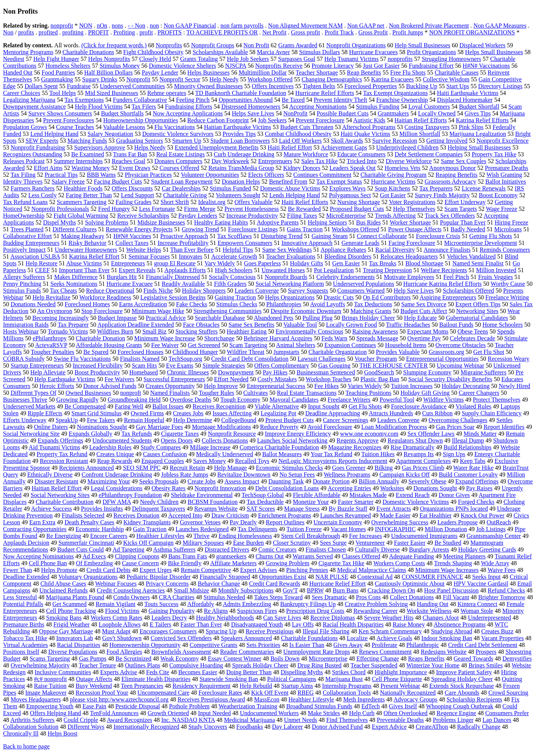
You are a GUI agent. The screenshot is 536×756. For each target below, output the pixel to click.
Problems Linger (453, 720)
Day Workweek (230, 161)
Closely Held (155, 59)
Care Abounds (462, 693)
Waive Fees (502, 570)
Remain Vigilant (115, 604)
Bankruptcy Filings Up (308, 604)
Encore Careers (109, 536)
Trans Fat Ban (130, 154)
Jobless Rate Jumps (184, 475)
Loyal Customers (429, 107)
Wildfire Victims (443, 400)
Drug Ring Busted (319, 665)
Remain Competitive (206, 570)
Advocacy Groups (416, 699)
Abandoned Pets (273, 318)
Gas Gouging (334, 366)
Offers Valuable (253, 202)
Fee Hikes (327, 386)
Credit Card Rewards (274, 584)
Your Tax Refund (331, 454)
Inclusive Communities (63, 672)
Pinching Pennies (307, 570)
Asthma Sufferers (174, 549)
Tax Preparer (73, 325)
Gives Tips (478, 113)
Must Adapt (116, 631)
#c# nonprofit (51, 679)
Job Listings (491, 529)
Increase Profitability (183, 243)
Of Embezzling (95, 563)
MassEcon (267, 699)
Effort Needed (231, 379)
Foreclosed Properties (371, 86)
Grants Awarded (298, 45)
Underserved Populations (363, 284)
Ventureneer (370, 543)
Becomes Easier (198, 672)
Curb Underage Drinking (244, 154)
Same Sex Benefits (251, 325)
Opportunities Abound (246, 100)
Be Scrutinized (134, 659)
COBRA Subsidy (24, 359)
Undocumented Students (122, 440)
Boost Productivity (97, 372)
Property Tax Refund (62, 454)
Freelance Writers (349, 400)
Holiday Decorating (466, 386)
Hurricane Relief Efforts (325, 93)
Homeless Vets (402, 168)
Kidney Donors (302, 168)
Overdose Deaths (191, 400)
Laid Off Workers (301, 141)
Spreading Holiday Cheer (462, 679)
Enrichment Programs (284, 515)
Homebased (144, 372)
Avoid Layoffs (328, 304)
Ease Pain (95, 706)
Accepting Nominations (318, 107)
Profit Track (339, 32)
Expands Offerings (61, 440)
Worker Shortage (410, 222)
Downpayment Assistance (34, 107)
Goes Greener (348, 468)
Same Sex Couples (464, 161)
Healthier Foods (83, 188)
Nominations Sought (102, 427)
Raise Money (409, 624)
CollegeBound (239, 420)
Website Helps (144, 250)
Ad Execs (94, 556)
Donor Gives (454, 495)
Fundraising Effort (431, 66)
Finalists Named (140, 359)
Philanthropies (284, 304)
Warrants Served (313, 556)
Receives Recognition (219, 406)
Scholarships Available (220, 52)
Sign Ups (454, 454)
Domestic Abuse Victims (290, 188)
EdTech (371, 706)
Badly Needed (468, 229)
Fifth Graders (230, 284)
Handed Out (18, 72)
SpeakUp (67, 420)
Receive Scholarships (143, 216)
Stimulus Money (120, 66)
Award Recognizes (130, 720)
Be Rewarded (304, 209)
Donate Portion (331, 481)
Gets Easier (346, 263)
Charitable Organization (338, 352)
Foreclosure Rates (220, 693)
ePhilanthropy (50, 338)
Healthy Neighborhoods (225, 618)
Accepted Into (185, 515)
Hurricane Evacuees (373, 52)
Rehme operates (167, 93)
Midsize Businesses (161, 222)
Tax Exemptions (84, 100)
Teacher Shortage (317, 72)
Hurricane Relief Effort (338, 584)
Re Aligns (216, 611)
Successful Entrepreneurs (174, 379)
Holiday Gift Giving (425, 393)
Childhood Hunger (195, 352)
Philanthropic (423, 645)
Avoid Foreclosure (330, 427)
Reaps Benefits (426, 659)
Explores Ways (347, 188)
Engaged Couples (163, 461)
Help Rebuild (256, 686)
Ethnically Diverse (50, 475)
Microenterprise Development (481, 243)
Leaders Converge (257, 291)
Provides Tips (239, 134)
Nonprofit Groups (213, 45)
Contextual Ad (375, 577)
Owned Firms (147, 413)
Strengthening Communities (227, 311)
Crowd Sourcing (508, 693)
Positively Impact (24, 250)
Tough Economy (241, 400)
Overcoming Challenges (458, 420)
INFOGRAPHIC (395, 529)
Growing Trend (200, 229)
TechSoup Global (263, 495)
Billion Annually (379, 481)
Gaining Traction (235, 297)
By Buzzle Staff (348, 509)
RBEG (306, 693)
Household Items (406, 345)
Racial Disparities (79, 645)
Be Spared (96, 352)
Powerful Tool (397, 400)
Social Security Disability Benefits (450, 379)
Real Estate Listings (180, 154)
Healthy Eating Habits (221, 222)
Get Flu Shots (365, 406)
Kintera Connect (477, 604)
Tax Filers (144, 107)
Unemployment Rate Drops (317, 652)
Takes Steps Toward (278, 597)
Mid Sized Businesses (111, 93)
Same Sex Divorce (424, 304)
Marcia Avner (273, 52)
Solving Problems (106, 222)
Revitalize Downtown (244, 475)
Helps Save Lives (253, 113)
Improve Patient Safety (464, 672)
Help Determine (193, 420)
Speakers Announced (246, 638)
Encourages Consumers (168, 631)
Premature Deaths (506, 168)
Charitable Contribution (64, 502)
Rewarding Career (376, 611)
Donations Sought (435, 488)
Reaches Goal (128, 161)
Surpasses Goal (297, 59)
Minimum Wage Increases (447, 570)
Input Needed (215, 713)
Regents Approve (358, 440)
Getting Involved (447, 141)
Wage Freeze (502, 209)
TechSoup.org (185, 359)
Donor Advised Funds (110, 386)
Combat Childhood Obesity (298, 134)
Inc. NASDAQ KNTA (188, 720)
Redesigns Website (444, 652)
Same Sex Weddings (287, 250)
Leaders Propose (458, 522)
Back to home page (26, 746)
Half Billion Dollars (108, 72)
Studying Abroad (452, 631)
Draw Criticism (230, 515)
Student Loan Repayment (182, 182)
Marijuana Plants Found (75, 597)
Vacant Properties (502, 638)
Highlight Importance (401, 672)
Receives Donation (137, 515)
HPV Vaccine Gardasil (481, 584)
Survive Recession (395, 141)
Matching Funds (87, 141)
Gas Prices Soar (455, 427)
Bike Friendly (184, 563)
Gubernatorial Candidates (477, 318)
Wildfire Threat (246, 352)
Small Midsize (191, 590)
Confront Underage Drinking (117, 475)
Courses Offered (179, 168)
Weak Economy (179, 659)
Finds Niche (158, 291)
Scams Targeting (50, 659)
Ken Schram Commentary (390, 631)
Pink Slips (471, 127)
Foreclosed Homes (88, 304)
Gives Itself (403, 706)
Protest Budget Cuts (289, 420)
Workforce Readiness (105, 297)
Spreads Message (377, 338)
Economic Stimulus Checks (290, 468)
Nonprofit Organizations (356, 45)
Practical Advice (166, 318)
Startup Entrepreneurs (37, 366)
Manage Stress (302, 509)
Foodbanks (250, 727)
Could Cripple (81, 720)
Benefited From (288, 182)
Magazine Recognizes (355, 447)
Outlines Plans (143, 665)
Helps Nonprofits (109, 59)
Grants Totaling (199, 59)
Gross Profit (373, 32)
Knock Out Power (483, 515)
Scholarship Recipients (474, 699)
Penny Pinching (22, 284)
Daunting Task (286, 481)
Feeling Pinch (193, 100)
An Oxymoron (55, 311)
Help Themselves (414, 209)
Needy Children (159, 502)
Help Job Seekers (248, 59)
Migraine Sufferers (484, 372)
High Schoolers (234, 270)
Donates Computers (178, 161)
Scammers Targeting (82, 202)
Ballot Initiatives (506, 182)
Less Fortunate (157, 209)
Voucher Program (376, 359)
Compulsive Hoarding (196, 665)
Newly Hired (515, 386)
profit (146, 32)
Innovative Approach (307, 243)
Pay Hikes (275, 372)
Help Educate (421, 318)
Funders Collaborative (140, 100)
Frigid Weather (72, 624)
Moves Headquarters (36, 699)
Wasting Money (91, 168)
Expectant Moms (428, 331)
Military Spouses (203, 543)
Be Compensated (85, 406)
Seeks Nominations (74, 284)
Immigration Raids (26, 325)
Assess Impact (242, 481)
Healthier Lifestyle (311, 699)
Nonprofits (169, 45)
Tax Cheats (63, 291)
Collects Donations (225, 440)
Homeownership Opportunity (145, 645)
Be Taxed (293, 100)
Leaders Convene (398, 420)
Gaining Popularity (172, 611)
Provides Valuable (398, 352)
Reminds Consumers (505, 250)
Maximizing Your (109, 481)
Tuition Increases (412, 386)
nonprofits (400, 59)
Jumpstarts (286, 352)
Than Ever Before (192, 250)
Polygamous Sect (350, 195)
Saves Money (210, 461)
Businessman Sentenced (326, 372)
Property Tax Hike (494, 154)
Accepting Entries (349, 488)
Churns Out (270, 556)
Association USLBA (35, 256)
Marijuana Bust (344, 679)
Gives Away (348, 645)
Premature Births (24, 624)
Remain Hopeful (144, 420)
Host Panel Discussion (452, 590)
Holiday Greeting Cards (487, 549)
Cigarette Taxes (180, 434)
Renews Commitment (385, 652)
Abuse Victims (84, 263)
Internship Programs (347, 686)
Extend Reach (413, 495)
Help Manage (230, 468)
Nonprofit (138, 79)
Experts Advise (118, 672)
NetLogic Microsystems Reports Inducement (333, 461)
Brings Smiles (486, 665)
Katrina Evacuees (392, 79)
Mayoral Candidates (294, 400)
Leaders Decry (169, 618)
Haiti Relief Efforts (305, 202)
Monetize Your (311, 502)
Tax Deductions (373, 304)
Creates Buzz (498, 631)
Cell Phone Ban (48, 563)
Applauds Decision (26, 543)
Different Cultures (75, 229)
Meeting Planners (464, 556)
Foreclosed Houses (140, 352)
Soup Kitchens (392, 188)
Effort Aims (48, 168)
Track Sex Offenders (450, 216)
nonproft (130, 393)
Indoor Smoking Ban (447, 638)
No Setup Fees (297, 475)
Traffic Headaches (408, 325)
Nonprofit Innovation (220, 488)
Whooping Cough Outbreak (460, 706)
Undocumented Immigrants (424, 536)
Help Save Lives (414, 291)
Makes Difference (76, 277)
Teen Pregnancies (142, 686)
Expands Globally (90, 434)
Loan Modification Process (394, 427)
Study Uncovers (208, 727)
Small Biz (155, 331)
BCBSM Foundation (213, 502)
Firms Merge (200, 209)
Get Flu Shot (489, 352)
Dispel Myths (60, 222)
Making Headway (83, 236)
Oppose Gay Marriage (66, 631)
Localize (357, 638)
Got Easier (393, 195)
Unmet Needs (301, 720)
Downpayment (236, 372)
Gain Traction (150, 529)
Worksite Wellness (429, 611)
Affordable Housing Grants (109, 345)
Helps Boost (63, 733)
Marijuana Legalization (478, 134)
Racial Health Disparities (353, 624)
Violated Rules (474, 406)
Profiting (124, 32)
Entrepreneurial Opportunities (442, 359)
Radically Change (479, 727)
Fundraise (79, 86)
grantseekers (231, 556)
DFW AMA (117, 502)
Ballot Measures (282, 454)
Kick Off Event (270, 693)
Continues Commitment (322, 175)
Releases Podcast (24, 161)
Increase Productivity (252, 216)
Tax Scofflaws (234, 236)
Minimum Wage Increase (165, 338)
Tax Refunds (137, 434)
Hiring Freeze (511, 222)
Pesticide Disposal (138, 706)
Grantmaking (57, 79)
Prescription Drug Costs (315, 611)
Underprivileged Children (407, 147)
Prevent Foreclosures (69, 120)
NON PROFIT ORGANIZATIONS (472, 32)
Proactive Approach (184, 236)
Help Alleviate (48, 372)
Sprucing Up (221, 631)
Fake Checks (192, 304)
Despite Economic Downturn (306, 311)
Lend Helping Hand (54, 134)
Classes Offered (361, 556)
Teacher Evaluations (291, 256)
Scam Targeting (248, 345)
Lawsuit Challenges (322, 359)
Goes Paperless (262, 263)
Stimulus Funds (22, 291)
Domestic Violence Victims (416, 502)
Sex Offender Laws (431, 434)
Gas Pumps (93, 659)
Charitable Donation (100, 338)
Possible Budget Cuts (343, 113)
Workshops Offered (356, 229)
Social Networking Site (31, 434)
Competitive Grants (214, 645)
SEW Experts (42, 141)
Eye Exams (180, 366)
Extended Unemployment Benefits (216, 147)
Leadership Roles (111, 447)
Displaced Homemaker (465, 100)
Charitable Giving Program (394, 175)
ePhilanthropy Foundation (130, 495)
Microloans (508, 229)
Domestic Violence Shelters (182, 66)
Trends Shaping (453, 563)
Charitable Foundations (309, 638)
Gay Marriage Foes (159, 427)
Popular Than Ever (463, 222)
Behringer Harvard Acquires (278, 338)
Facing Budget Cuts (118, 182)
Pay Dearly (243, 522)
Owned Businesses (88, 393)
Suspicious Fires (257, 611)
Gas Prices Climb (423, 468)
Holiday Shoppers (204, 291)
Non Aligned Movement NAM (306, 26)
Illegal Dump (468, 440)
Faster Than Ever (201, 624)
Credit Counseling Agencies (131, 590)
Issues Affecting (232, 413)
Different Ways (86, 727)
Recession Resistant (64, 461)
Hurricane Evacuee (130, 284)
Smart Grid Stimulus (97, 413)
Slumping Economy (427, 372)
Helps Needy (150, 147)
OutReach (499, 522)
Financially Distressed (173, 277)
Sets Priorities (263, 645)
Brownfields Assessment (181, 652)
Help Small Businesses (423, 45)
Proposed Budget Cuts (357, 209)
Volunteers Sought (238, 195)
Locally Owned (437, 113)
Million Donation (446, 529)
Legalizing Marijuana (29, 100)
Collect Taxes (132, 243)
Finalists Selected (83, 515)
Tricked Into (362, 161)
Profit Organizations (431, 52)
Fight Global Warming (81, 216)
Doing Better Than (249, 672)
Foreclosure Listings (253, 229)
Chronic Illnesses (188, 372)
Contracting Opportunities (35, 529)
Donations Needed (33, 304)
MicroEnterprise (346, 216)
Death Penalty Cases (89, 522)
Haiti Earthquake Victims (467, 93)
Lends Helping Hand (295, 195)
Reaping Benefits (457, 175)
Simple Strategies (224, 366)
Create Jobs (202, 481)
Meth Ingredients (364, 699)
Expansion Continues (350, 345)
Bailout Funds (456, 325)
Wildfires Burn (115, 331)
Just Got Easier (381, 66)
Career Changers (479, 393)
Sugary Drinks (100, 79)
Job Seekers (272, 120)
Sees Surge (333, 543)
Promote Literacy (333, 66)
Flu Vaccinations (175, 127)
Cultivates (255, 393)
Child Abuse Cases (63, 584)
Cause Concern (140, 563)
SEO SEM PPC (142, 468)
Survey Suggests (308, 291)
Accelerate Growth (234, 256)
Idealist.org (212, 202)
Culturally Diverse (377, 549)
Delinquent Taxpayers (158, 509)
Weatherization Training (248, 706)
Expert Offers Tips (478, 304)
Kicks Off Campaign (148, 543)
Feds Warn (334, 338)
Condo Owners (131, 597)
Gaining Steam (330, 236)
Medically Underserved (225, 454)
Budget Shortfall (479, 107)
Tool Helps (63, 93)
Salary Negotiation (110, 134)
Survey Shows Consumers (60, 113)
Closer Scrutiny (292, 543)
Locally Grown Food (352, 325)
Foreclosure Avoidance (419, 406)
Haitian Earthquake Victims (237, 127)
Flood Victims (122, 611)
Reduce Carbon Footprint (218, 120)
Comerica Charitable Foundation (279, 447)
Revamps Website (216, 509)
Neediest (14, 59)
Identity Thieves (23, 182)
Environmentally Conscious (309, 331)
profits (26, 32)
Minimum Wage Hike (158, 311)
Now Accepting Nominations (38, 556)
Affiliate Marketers (234, 563)
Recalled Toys (252, 461)
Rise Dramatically (413, 447)
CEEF (42, 270)
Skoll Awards (347, 141)
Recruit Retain (187, 468)
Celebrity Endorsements (345, 277)
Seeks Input (487, 577)
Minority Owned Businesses (209, 86)
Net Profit (275, 32)
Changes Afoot (441, 618)
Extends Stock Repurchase (462, 686)
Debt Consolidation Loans (287, 488)
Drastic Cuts (339, 297)
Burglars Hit (122, 277)
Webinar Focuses (116, 584)
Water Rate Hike (473, 468)
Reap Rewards (115, 461)
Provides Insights (102, 509)
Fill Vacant (456, 597)
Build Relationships (468, 447)
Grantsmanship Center (494, 536)
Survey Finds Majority (442, 195)
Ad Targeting (128, 549)
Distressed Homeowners (251, 107)
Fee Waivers (120, 379)
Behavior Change (219, 584)
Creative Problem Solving (376, 604)
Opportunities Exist (283, 577)
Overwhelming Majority (40, 665)
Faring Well (129, 406)
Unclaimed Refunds (64, 590)
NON (86, 26)
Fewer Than (18, 570)
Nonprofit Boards (286, 277)
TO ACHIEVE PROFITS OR (222, 32)
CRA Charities (177, 597)
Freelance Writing (507, 297)
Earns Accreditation (143, 304)
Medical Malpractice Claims (372, 570)
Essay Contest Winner (235, 659)
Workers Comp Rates (116, 618)
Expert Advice (389, 727)
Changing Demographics (332, 79)
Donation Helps (241, 182)
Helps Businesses (209, 72)
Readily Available (183, 284)
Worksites (392, 488)
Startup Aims (297, 686)
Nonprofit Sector (180, 79)
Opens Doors (177, 440)
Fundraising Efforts (189, 107)
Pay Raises (479, 488)
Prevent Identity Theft (340, 100)
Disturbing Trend (282, 236)
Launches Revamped (345, 515)
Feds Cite (158, 672)
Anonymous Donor (452, 168)
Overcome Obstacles (460, 345)
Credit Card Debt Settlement (483, 645)
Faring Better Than (89, 195)
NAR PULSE (332, 577)
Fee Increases (366, 536)
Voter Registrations (412, 202)
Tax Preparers (436, 188)
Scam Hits (144, 366)
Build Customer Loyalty (468, 475)
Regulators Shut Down (415, 440)
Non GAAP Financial (190, 26)
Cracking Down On (391, 590)
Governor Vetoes (200, 522)
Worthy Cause (508, 284)
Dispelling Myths (302, 672)
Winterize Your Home (433, 665)
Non (8, 32)
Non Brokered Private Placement (429, 26)
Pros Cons (368, 597)
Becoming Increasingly (60, 318)
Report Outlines (285, 522)
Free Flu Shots (408, 72)
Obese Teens (473, 331)
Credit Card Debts (108, 570)
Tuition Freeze (304, 529)
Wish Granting (504, 175)
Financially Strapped (225, 577)
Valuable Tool (300, 325)
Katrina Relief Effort (94, 256)
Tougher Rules (217, 393)
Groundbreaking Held (134, 400)
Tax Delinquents (257, 529)
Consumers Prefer (507, 713)
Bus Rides (368, 222)
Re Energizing (64, 536)
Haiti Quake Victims (365, 134)
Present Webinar (401, 686)
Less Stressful (20, 597)
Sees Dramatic (329, 597)
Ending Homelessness (245, 536)
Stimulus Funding (378, 107)
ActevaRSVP (51, 345)
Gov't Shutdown (122, 638)
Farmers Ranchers (33, 188)
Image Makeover (46, 693)
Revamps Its (419, 454)
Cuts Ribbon (437, 413)
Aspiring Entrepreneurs (448, 297)
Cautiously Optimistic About (410, 584)
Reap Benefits (364, 72)
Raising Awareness (375, 331)
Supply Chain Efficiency (492, 413)
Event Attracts (394, 509)
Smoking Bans (64, 618)
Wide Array (495, 563)
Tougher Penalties (52, 352)
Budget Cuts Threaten (307, 127)
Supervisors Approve (100, 147)
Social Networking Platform (290, 284)
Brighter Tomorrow (502, 597)
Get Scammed (69, 604)
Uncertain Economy (338, 522)
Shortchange (219, 338)
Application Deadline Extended (136, 325)
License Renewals (484, 188)
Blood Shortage (424, 263)
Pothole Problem (189, 706)
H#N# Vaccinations (486, 66)
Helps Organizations (290, 297)
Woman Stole (477, 611)
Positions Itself (21, 652)
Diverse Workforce (409, 161)
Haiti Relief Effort (290, 147)
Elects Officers (266, 175)
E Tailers (160, 624)
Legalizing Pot (278, 413)
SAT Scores (261, 509)
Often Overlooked (406, 713)
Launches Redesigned (202, 529)
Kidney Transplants (147, 522)
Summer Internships (78, 161)
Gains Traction (305, 229)
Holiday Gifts (306, 263)
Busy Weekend (94, 686)
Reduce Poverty (280, 427)
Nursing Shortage (359, 202)
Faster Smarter (356, 502)
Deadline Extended (26, 577)
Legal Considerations (117, 488)
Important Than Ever (84, 270)
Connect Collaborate (382, 236)
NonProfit (295, 113)
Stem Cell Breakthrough (311, 536)
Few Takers (101, 420)
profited (48, 32)
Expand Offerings (477, 481)
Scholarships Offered (468, 291)
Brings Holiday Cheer (368, 318)
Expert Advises (259, 570)
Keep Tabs (473, 461)
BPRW (315, 590)
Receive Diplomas (333, 618)
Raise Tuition (50, 686)
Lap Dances (497, 720)
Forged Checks (476, 502)
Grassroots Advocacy (450, 182)
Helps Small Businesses (494, 52)
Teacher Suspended (374, 665)
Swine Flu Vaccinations (82, 359)
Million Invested (496, 270)
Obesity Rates (168, 488)
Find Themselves (347, 720)
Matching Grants (371, 311)
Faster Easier (410, 543)
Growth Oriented (168, 713)
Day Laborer (287, 727)
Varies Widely (365, 386)
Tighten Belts (319, 86)
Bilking (384, 468)
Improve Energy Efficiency (298, 434)
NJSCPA (235, 66)
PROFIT (98, 32)
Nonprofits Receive (279, 66)
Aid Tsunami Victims (55, 447)
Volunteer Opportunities (210, 175)
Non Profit (256, 45)
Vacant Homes (348, 529)
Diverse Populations (73, 652)
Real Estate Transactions (307, 393)
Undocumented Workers (269, 713)
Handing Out (433, 604)
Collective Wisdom (446, 79)
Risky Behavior (88, 243)
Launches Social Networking (292, 440)
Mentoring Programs (28, 52)
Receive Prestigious (270, 631)
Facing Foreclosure (412, 243)
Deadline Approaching (333, 413)
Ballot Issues (168, 406)
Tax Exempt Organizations (395, 93)
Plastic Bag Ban (380, 379)
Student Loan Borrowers (240, 141)
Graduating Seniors (139, 141)
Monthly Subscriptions (246, 590)
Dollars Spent (41, 86)
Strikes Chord (349, 672)
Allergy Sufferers (24, 277)
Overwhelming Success (400, 522)
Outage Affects (94, 679)
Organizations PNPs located (454, 509)
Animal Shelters (296, 345)
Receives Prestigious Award (211, 699)
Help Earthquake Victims (65, 379)
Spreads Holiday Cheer (260, 665)
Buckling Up (422, 86)
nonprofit (62, 26)
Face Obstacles (201, 325)
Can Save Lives (282, 618)
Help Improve (221, 386)
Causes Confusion (165, 454)
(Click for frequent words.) (114, 45)
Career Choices (22, 93)
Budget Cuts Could (80, 549)
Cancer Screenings (345, 420)
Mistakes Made (368, 495)
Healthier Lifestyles (160, 536)
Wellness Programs (347, 475)
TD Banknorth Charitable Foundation (241, 93)
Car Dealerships (181, 188)
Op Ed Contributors (387, 297)
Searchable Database (220, 318)
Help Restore (42, 263)
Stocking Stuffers (196, 331)
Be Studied (448, 543)
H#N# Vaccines (132, 236)
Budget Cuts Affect (424, 311)
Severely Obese (427, 481)
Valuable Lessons (124, 127)
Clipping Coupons (137, 556)
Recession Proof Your (102, 693)
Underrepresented (489, 618)
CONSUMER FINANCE (432, 577)
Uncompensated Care (163, 693)
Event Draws (135, 168)
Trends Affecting (395, 216)
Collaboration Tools (347, 693)
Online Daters (51, 427)
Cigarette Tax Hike (341, 563)
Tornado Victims (68, 331)
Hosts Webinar (21, 331)
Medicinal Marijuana (249, 720)
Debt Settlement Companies (429, 154)
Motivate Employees (409, 277)
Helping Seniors (327, 222)
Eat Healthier (435, 515)
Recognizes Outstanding (33, 154)
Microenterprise (328, 659)
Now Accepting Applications (188, 113)
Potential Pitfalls (23, 604)
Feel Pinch (456, 277)
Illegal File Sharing (326, 631)
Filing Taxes (302, 216)
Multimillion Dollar (263, 72)
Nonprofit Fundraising (38, 147)
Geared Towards (474, 659)
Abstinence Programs (460, 624)
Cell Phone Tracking (71, 611)
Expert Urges (156, 570)
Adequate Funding (412, 556)
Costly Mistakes (277, 379)
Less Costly (43, 195)
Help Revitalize (52, 297)
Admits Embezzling (247, 604)
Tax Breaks (383, 263)
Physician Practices (148, 175)
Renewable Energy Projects (139, 229)
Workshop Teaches (328, 379)
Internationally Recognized (146, 727)
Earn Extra (42, 522)
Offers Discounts (132, 188)
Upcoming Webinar (460, 366)
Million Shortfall (420, 134)
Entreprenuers (275, 161)
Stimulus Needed (224, 597)
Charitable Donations (88, 52)
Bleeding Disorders (348, 256)
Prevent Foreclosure (320, 120)
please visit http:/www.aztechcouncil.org (119, 699)
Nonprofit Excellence (502, 141)
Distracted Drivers (227, 549)
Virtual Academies (26, 645)
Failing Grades (134, 202)
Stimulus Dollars (320, 52)
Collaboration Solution (31, 727)
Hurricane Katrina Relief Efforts (442, 284)
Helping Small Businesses (479, 147)
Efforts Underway (25, 420)
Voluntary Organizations (88, 577)
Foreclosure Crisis (438, 236)
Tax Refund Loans (25, 202)
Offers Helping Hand (55, 713)
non (155, 26)
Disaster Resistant (57, 481)
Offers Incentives (273, 86)
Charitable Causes (456, 72)
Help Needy (224, 79)
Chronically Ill (21, 733)
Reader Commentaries (247, 652)
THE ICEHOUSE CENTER (394, 366)
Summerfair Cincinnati (86, 543)
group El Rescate (175, 263)
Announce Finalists (447, 250)
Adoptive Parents (278, 222)
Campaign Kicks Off (404, 475)
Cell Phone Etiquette (397, 679)
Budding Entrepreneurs (31, 243)
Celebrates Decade (473, 338)
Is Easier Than (307, 645)
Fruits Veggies (495, 277)
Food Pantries (58, 72)
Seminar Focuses (149, 256)
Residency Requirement (201, 686)
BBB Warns (101, 175)
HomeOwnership (24, 216)
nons (117, 26)
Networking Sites (477, 311)
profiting (73, 32)
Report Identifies (504, 427)
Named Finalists (170, 393)
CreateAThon (432, 727)
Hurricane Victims (393, 182)
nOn (102, 26)
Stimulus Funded (230, 188)
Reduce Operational (110, 291)
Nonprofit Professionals (60, 209)
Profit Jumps (408, 32)
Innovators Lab (75, 638)
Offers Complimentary (282, 366)
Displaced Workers (483, 45)
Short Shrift (175, 202)
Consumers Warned (361, 291)
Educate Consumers (361, 154)
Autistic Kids (369, 120)
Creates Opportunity (170, 386)
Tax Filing (23, 175)
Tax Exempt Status (339, 182)
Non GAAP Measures (500, 26)
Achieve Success (52, 509)
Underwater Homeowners (86, 250)
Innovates (191, 256)
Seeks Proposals (159, 481)
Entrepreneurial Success (276, 386)
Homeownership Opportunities (141, 120)
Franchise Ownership (402, 100)
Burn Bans (345, 590)
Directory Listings (500, 86)
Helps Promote (59, 570)
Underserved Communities (133, 86)
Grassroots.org (446, 352)
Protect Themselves (496, 400)
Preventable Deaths (400, 720)
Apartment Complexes (423, 461)
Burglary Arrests (429, 549)
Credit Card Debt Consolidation (250, 359)
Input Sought (324, 406)
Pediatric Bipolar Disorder (159, 577)
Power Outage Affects (415, 229)
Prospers (486, 652)
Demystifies (517, 659)
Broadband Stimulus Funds (319, 706)
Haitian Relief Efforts (420, 120)
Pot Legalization (334, 270)
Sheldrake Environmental (202, 495)
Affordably (201, 604)
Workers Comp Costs (399, 563)
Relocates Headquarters (409, 256)
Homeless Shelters (68, 66)
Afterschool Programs (369, 127)
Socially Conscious (232, 277)
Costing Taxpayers (427, 127)
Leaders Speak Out (353, 168)
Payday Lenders (198, 216)
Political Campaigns (291, 679)
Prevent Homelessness (252, 209)
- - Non (136, 26)
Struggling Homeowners (451, 59)
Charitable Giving (185, 195)
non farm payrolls (242, 26)
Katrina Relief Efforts (482, 120)
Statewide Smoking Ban (229, 679)
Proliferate (384, 645)
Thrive (201, 536)
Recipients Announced (86, 468)
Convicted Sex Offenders (181, 638)
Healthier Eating (247, 331)
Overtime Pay (424, 338)
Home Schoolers (503, 325)
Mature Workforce (306, 154)
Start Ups (458, 86)
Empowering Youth (50, 706)
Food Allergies (124, 652)
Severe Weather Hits (389, 618)
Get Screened (204, 345)
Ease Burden (248, 543)
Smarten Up (187, 141)
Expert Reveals (137, 270)
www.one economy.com (369, 434)
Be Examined (88, 154)
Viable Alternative (277, 406)
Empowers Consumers (245, 243)
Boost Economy (498, 195)
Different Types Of (34, 393)
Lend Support (138, 195)
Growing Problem (288, 563)
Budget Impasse (117, 318)
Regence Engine (456, 713)
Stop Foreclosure (102, 311)
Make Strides (324, 713)
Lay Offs (303, 624)
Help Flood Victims (99, 107)
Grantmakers (393, 113)
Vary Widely (220, 263)
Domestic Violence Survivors (178, 134)
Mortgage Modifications (222, 427)
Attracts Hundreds (391, 413)
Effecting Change (378, 659)
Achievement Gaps (344, 147)
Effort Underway (465, 202)
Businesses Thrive (25, 400)
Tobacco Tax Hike (25, 638)
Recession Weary (509, 359)
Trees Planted (27, 229)
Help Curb (362, 713)
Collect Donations (412, 597)
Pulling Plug (318, 318)
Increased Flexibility (98, 366)
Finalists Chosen (326, 549)
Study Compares (161, 447)
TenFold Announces (114, 713)
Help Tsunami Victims (351, 59)
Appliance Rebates (343, 250)
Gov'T (290, 590)
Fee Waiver (165, 345)
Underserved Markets (29, 406)
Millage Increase (210, 447)
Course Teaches (75, 127)
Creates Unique (115, 454)
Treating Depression (388, 270)
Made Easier (395, 515)
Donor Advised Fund (337, 727)
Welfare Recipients (444, 270)
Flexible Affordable (316, 495)
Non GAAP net (366, 26)
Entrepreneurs (128, 263)
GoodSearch (379, 372)
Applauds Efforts (185, 270)
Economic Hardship (100, 529)
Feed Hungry (114, 209)
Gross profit (306, 32)
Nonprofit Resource (232, 434)
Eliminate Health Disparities (156, 679)
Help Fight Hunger (56, 59)
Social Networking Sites (60, 495)
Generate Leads (361, 243)
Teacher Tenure (97, 665)
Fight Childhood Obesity (153, 52)
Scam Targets (461, 209)
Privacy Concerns (167, 584)
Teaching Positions (368, 393)
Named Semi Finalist (478, 263)
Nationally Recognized (408, 693)
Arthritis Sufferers (32, 720)
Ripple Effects (45, 413)
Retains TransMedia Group (241, 168)
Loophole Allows (120, 624)
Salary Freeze (68, 182)
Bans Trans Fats (188, 556)
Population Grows (25, 127)
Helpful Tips (238, 250)
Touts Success (161, 604)
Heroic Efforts (57, 386)
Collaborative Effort (27, 236)
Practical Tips (61, 175)
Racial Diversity (395, 250)
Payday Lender (160, 72)
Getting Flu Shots (491, 236)
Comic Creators (277, 549)
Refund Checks (506, 590)
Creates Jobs (188, 413)
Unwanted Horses (283, 270)
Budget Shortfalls (122, 113)
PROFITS (170, 32)
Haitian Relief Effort (57, 488)
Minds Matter (480, 434)
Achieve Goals (395, 638)
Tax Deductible (265, 502)
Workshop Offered (270, 79)
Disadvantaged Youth (257, 624)
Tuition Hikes (378, 454)
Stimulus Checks (237, 304)
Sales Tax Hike (319, 161)
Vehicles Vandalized (471, 256)
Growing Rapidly (78, 400)
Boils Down (285, 659)
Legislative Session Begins (173, 297)
